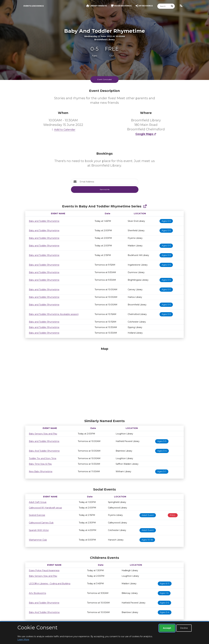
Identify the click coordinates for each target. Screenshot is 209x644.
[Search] (163, 6)
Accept (167, 628)
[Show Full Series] (145, 206)
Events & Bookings (34, 6)
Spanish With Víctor (39, 530)
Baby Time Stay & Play (40, 464)
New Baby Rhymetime (41, 471)
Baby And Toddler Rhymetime (44, 451)
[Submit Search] (172, 6)
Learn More (23, 639)
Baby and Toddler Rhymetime (44, 221)
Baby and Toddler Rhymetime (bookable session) (54, 314)
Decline (184, 628)
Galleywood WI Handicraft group (45, 508)
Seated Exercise (37, 515)
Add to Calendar (63, 129)
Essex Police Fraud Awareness (44, 570)
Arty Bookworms (37, 593)
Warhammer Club (38, 540)
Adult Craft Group (38, 502)
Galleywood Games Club (41, 523)
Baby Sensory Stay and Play (43, 434)
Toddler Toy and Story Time (43, 458)
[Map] (105, 382)
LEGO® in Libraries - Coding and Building (50, 584)
